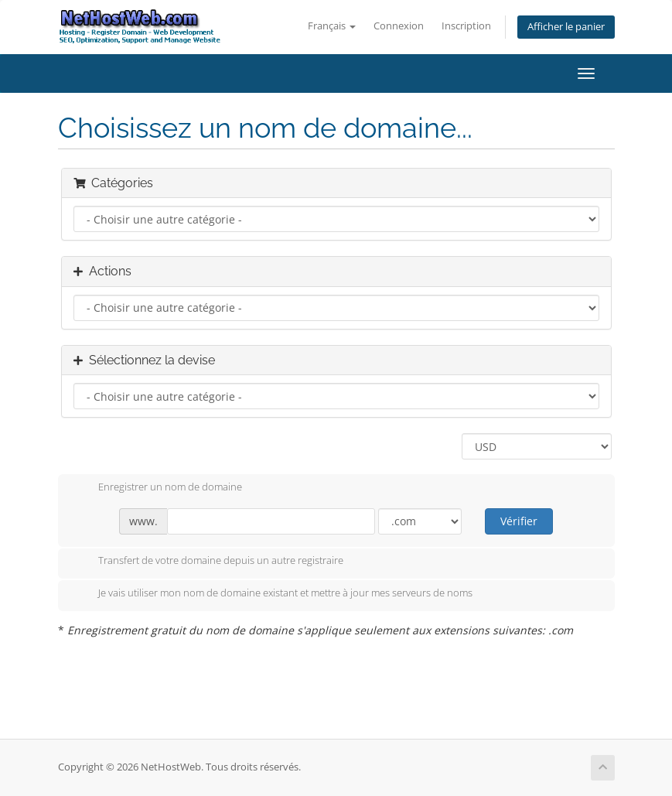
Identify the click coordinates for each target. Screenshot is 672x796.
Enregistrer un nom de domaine (158, 488)
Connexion (399, 26)
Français (332, 26)
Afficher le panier (566, 27)
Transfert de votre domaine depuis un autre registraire (208, 562)
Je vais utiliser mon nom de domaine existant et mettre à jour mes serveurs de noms (273, 594)
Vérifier (519, 521)
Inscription (466, 26)
